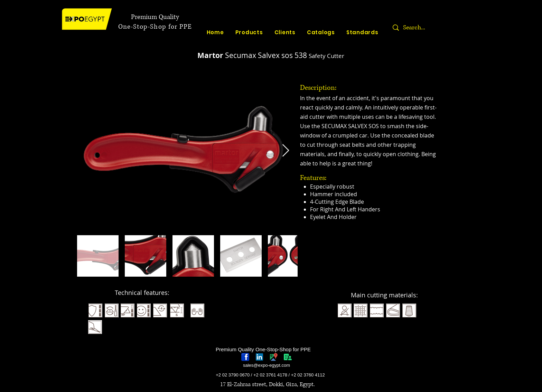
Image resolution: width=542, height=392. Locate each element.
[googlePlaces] (274, 357)
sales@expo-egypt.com (267, 365)
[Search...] (436, 28)
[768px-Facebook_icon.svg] (245, 357)
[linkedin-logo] (259, 357)
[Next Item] (286, 151)
